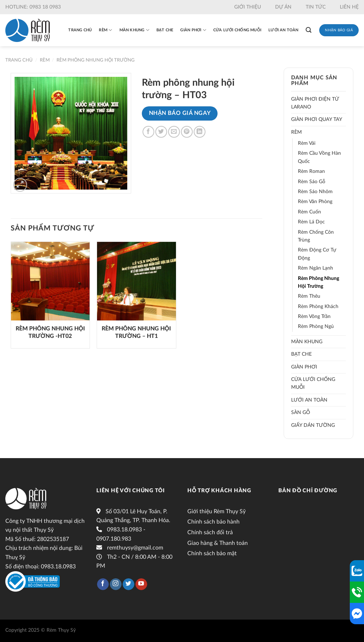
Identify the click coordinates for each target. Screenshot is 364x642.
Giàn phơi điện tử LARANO (315, 103)
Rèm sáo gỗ (312, 182)
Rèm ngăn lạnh (315, 268)
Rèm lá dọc (311, 222)
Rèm (105, 30)
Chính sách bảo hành (213, 522)
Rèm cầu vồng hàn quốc (319, 157)
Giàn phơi (193, 30)
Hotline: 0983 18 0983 (33, 7)
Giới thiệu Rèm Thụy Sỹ (216, 511)
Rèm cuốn (309, 212)
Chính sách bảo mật (212, 553)
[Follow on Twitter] (129, 584)
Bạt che (165, 30)
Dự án (283, 7)
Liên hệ (349, 7)
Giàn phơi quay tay (317, 120)
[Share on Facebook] (148, 132)
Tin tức (316, 7)
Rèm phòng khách (318, 307)
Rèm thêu (309, 296)
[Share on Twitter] (161, 132)
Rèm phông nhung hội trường (96, 60)
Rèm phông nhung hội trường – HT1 (136, 332)
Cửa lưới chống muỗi (237, 30)
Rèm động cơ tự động (317, 254)
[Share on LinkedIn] (200, 132)
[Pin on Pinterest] (187, 132)
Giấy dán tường (313, 425)
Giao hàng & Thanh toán (218, 543)
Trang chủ (80, 30)
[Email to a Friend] (174, 132)
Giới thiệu (248, 7)
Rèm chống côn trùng (316, 236)
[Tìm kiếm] (309, 30)
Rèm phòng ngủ (316, 327)
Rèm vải (307, 143)
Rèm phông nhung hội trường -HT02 (50, 332)
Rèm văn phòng (315, 202)
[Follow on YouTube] (141, 584)
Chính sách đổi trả (210, 532)
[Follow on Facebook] (103, 584)
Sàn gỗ (301, 413)
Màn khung (134, 30)
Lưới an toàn (283, 30)
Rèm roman (311, 171)
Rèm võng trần (314, 317)
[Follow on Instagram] (116, 584)
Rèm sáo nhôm (315, 192)
